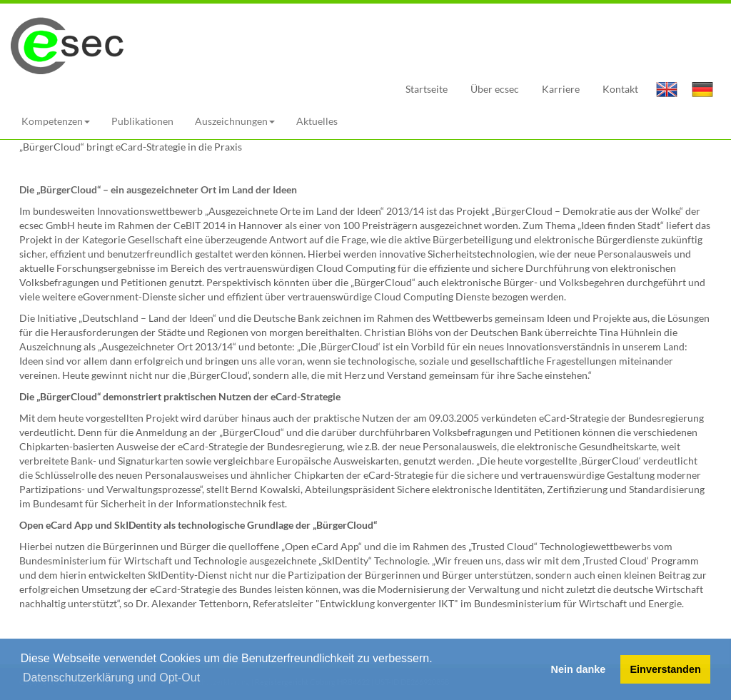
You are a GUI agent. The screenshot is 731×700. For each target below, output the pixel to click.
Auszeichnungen (235, 121)
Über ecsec (495, 89)
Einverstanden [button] (666, 669)
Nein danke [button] (579, 669)
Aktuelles (317, 121)
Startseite (427, 89)
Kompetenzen (56, 121)
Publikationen (142, 121)
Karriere (561, 89)
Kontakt (620, 89)
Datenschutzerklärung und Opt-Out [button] (111, 678)
